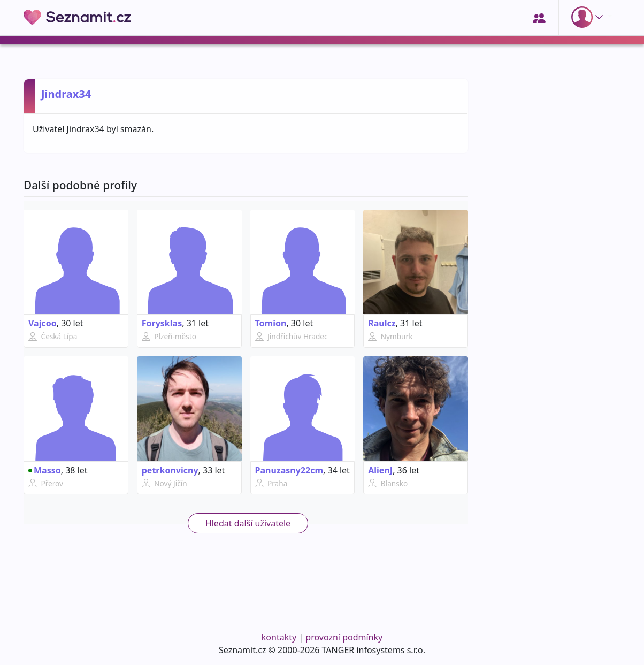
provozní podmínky (344, 637)
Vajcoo (43, 323)
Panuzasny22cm (289, 470)
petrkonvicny (170, 470)
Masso (45, 470)
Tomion (271, 323)
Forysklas (162, 323)
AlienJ (380, 470)
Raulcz (382, 323)
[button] (589, 17)
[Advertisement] (551, 453)
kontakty (279, 637)
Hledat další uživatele (248, 523)
